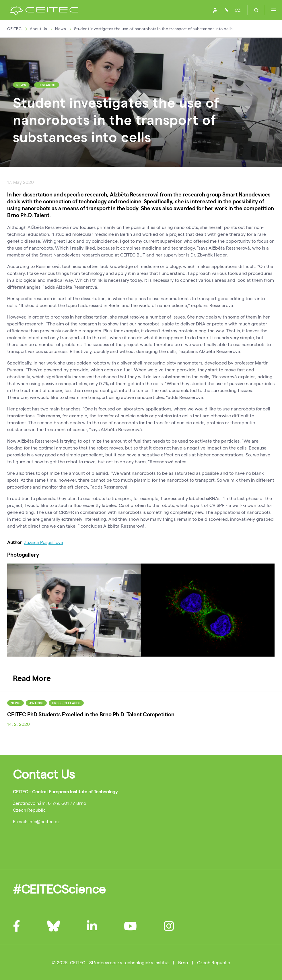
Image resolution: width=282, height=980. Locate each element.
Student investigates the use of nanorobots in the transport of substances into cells (153, 29)
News (60, 29)
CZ (238, 10)
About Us (38, 29)
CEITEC (14, 29)
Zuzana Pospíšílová (43, 542)
